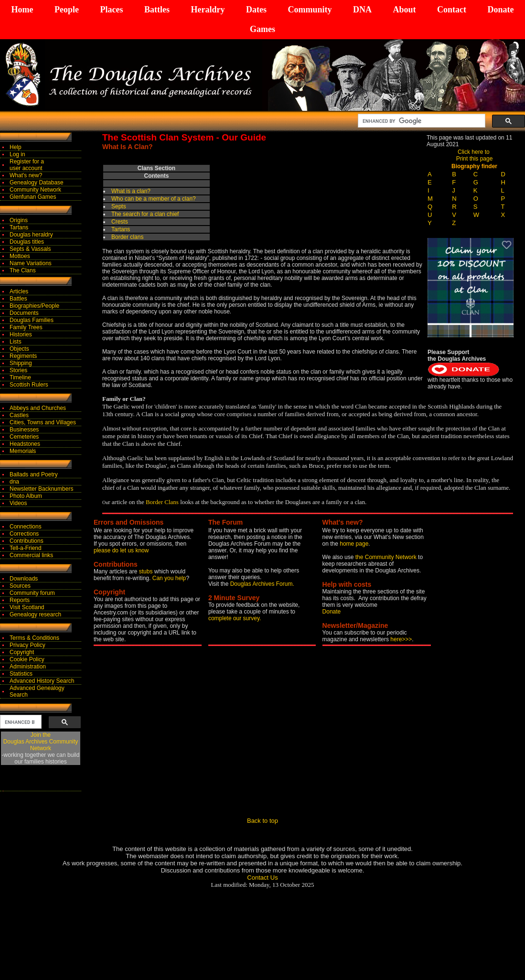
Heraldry (208, 10)
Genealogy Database (37, 183)
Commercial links (31, 555)
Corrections (24, 534)
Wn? (154, 199)
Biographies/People (34, 306)
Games (262, 29)
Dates (256, 10)
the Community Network (387, 557)
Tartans (19, 227)
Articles (19, 291)
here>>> (401, 639)
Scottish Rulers (29, 385)
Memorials (23, 451)
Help (16, 147)
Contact (452, 10)
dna (14, 482)
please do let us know (121, 550)
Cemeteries (24, 437)
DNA (362, 10)
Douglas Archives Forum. (262, 584)
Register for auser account (27, 165)
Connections (26, 527)
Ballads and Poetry (34, 474)
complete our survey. (235, 618)
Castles (19, 415)
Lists (16, 342)
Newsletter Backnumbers (41, 489)
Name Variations (31, 263)
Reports (20, 600)
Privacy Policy (27, 645)
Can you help (169, 578)
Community (310, 10)
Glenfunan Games (33, 197)
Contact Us (262, 878)
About (404, 10)
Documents (24, 313)
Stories (18, 370)
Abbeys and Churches (38, 408)
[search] (421, 121)
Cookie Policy (27, 659)
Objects (19, 349)
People (67, 10)
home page (354, 544)
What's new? (26, 175)
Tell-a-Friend (26, 548)
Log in (17, 154)
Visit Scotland (27, 607)
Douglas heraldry (31, 235)
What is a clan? (131, 191)
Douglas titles (27, 242)
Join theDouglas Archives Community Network (41, 742)
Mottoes (20, 256)
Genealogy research (35, 614)
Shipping (21, 363)
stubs (147, 571)
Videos (18, 503)
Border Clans (162, 502)
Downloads (24, 579)
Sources (20, 586)
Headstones (25, 444)
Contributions (27, 541)
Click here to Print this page (475, 155)
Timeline (20, 377)
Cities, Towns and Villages (43, 422)
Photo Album (26, 496)
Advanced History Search (42, 681)
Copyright (22, 652)
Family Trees (26, 327)
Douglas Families (32, 320)
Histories (21, 334)
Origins (19, 220)
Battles (157, 10)
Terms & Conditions (34, 638)
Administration (28, 667)
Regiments (23, 356)
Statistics (21, 674)
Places (111, 10)
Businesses (24, 430)
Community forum (32, 593)
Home (22, 10)
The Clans (23, 270)
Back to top (262, 821)
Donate (500, 10)
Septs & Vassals (30, 249)
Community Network (35, 190)
